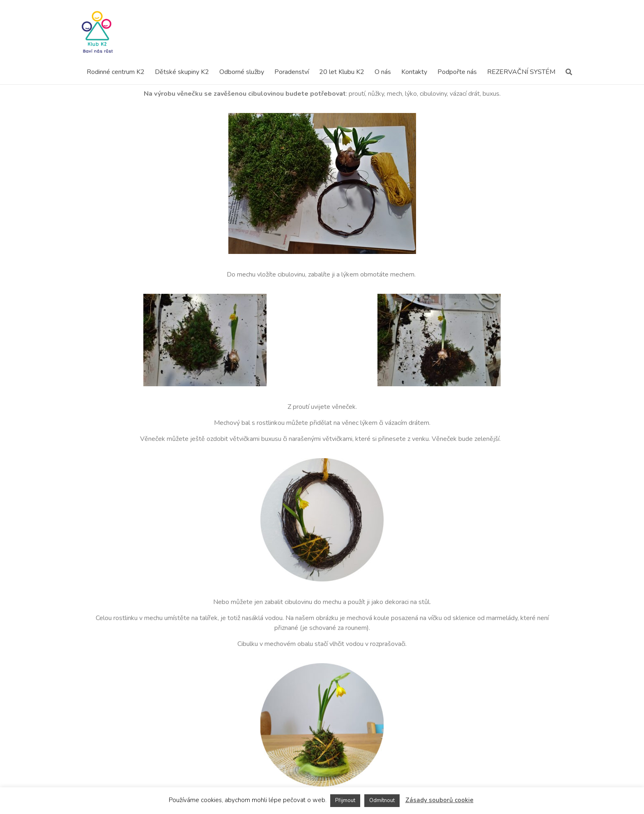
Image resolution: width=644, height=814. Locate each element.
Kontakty (414, 72)
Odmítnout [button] (382, 800)
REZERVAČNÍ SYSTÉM (521, 72)
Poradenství (292, 72)
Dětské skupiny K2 (182, 72)
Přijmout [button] (345, 800)
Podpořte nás (457, 72)
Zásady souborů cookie (439, 800)
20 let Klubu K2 (342, 72)
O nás (383, 72)
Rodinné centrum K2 (116, 72)
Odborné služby (242, 72)
